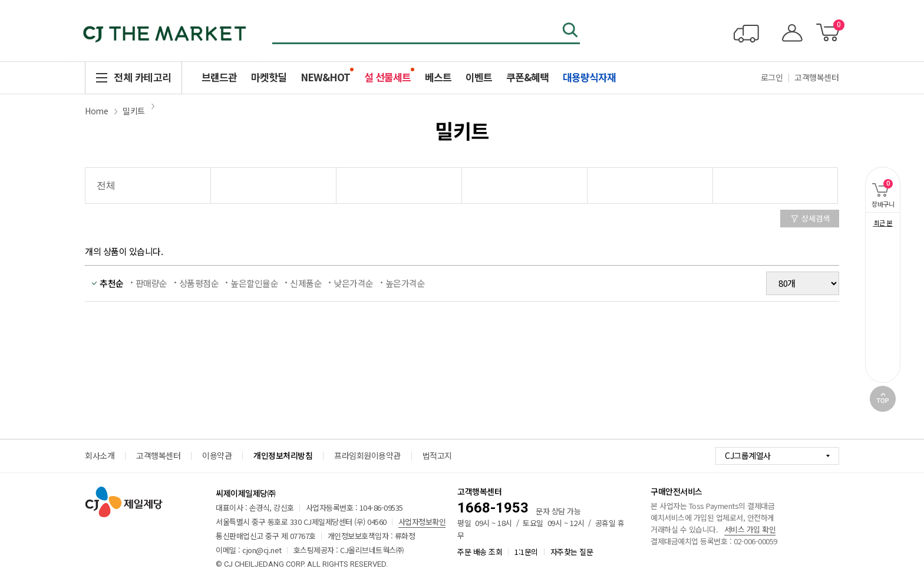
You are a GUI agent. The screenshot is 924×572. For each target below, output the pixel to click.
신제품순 (306, 283)
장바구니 (880, 188)
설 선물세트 (387, 77)
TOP (883, 399)
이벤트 (479, 77)
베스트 (438, 77)
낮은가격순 (354, 283)
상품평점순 (199, 283)
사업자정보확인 (422, 522)
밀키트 (134, 111)
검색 (571, 31)
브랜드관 (219, 77)
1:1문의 (526, 552)
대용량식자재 (589, 77)
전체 (106, 185)
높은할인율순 (254, 283)
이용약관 (217, 455)
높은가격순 (405, 283)
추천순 (112, 283)
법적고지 (437, 455)
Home (96, 111)
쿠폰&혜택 (527, 77)
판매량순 (151, 283)
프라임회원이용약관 (367, 455)
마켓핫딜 (269, 77)
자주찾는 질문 (572, 552)
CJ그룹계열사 (748, 455)
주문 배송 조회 (480, 552)
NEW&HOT (325, 77)
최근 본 (883, 223)
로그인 (772, 77)
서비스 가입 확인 (750, 529)
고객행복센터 (816, 77)
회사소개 (100, 455)
